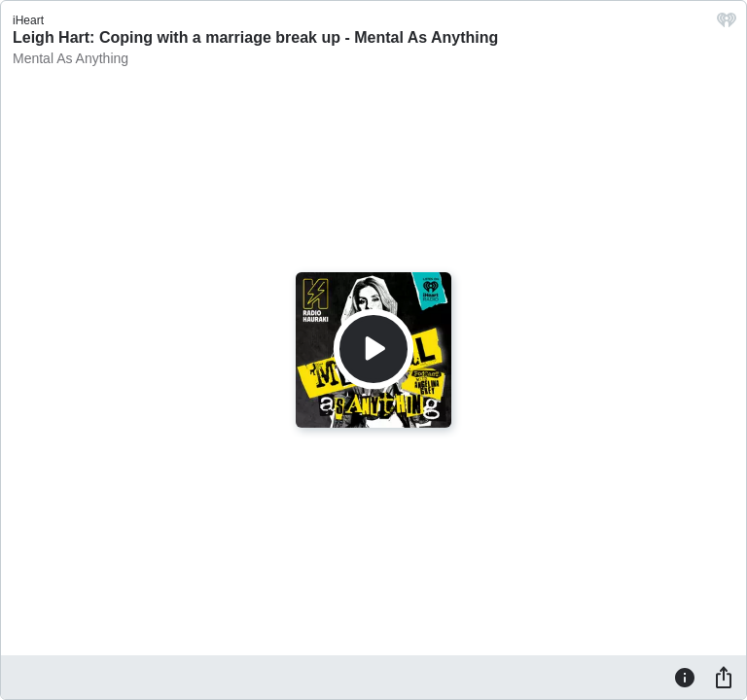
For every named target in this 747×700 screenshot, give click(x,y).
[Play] (373, 349)
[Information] (685, 677)
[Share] (724, 677)
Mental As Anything (71, 58)
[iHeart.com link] (727, 25)
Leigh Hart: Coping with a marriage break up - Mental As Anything (255, 37)
